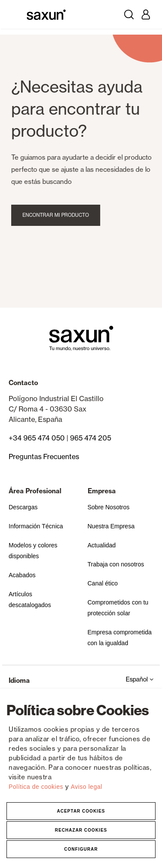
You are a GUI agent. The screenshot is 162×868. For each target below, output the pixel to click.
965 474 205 (91, 438)
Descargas (23, 507)
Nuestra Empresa (111, 526)
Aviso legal (87, 787)
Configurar (81, 849)
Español (140, 679)
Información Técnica (36, 526)
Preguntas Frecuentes (44, 457)
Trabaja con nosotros (116, 564)
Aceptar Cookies (81, 811)
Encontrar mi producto (59, 215)
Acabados (22, 575)
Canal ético (103, 583)
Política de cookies (37, 787)
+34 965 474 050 (37, 438)
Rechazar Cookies (81, 830)
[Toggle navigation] (17, 14)
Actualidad (102, 545)
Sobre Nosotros (109, 507)
